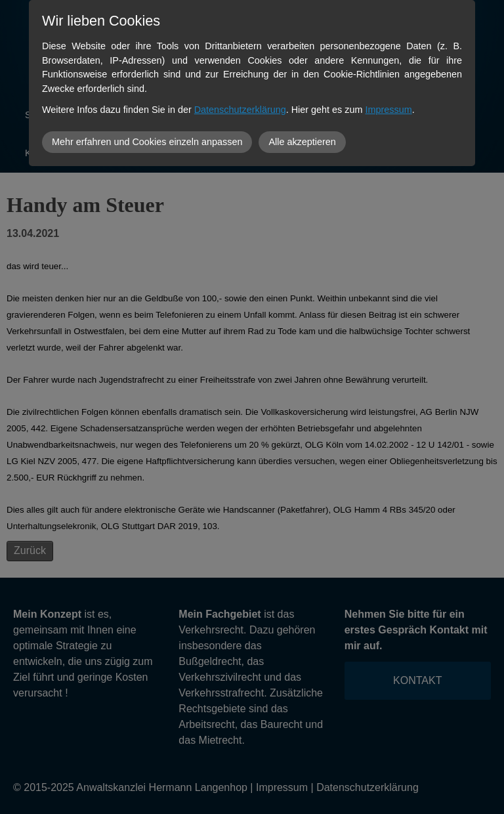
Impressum (389, 110)
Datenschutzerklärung (240, 110)
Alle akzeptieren (302, 142)
